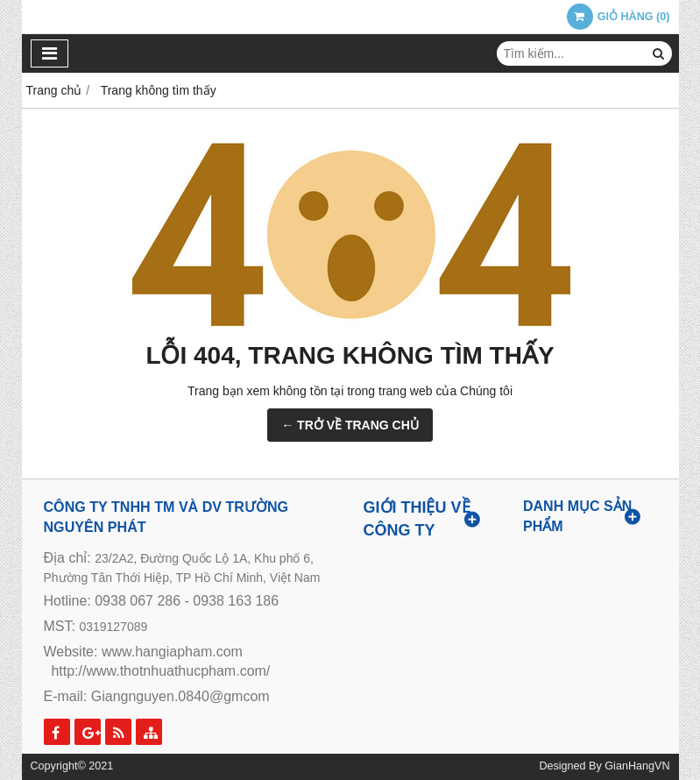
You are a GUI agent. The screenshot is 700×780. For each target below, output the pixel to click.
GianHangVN (637, 766)
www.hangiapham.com (172, 652)
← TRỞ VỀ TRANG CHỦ (350, 425)
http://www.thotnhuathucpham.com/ (160, 671)
